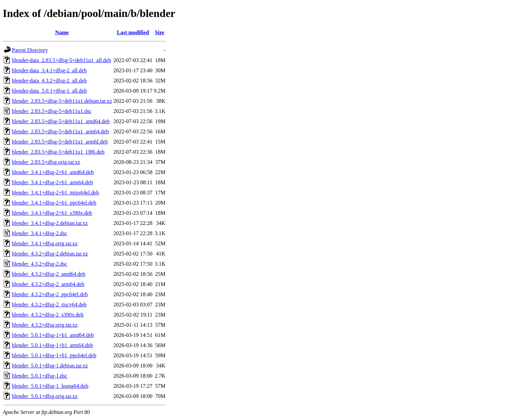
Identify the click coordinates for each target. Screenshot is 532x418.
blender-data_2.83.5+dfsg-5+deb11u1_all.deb (61, 60)
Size (160, 32)
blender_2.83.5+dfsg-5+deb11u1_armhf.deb (60, 142)
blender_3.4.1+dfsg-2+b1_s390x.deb (52, 213)
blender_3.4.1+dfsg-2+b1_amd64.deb (53, 172)
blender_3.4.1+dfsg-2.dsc (40, 233)
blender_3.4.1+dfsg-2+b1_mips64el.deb (55, 193)
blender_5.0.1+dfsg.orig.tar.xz (45, 396)
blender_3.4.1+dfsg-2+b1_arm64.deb (52, 182)
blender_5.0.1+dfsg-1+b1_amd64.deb (53, 335)
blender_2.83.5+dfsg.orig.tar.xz (46, 162)
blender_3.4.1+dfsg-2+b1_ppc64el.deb (54, 203)
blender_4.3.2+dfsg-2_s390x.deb (48, 315)
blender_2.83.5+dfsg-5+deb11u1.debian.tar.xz (62, 101)
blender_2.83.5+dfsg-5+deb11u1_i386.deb (58, 152)
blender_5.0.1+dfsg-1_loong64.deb (50, 386)
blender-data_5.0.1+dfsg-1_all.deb (49, 91)
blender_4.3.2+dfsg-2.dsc (40, 264)
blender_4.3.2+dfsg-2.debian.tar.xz (50, 254)
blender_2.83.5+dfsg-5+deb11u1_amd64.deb (61, 121)
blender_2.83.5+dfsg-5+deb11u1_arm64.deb (60, 131)
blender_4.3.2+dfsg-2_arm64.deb (48, 284)
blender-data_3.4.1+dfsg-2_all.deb (49, 70)
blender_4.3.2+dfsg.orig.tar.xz (45, 325)
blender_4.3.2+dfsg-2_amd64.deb (49, 274)
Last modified (133, 32)
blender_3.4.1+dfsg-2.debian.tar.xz (50, 223)
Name (62, 32)
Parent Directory (30, 50)
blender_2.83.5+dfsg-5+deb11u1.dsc (52, 111)
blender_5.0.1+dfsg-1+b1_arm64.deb (52, 345)
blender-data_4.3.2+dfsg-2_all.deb (49, 81)
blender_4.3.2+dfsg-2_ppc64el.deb (50, 294)
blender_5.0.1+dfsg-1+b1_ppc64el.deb (54, 355)
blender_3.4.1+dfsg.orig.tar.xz (45, 243)
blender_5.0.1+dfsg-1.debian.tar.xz (50, 366)
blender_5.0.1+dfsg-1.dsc (40, 376)
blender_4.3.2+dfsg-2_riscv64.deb (49, 305)
